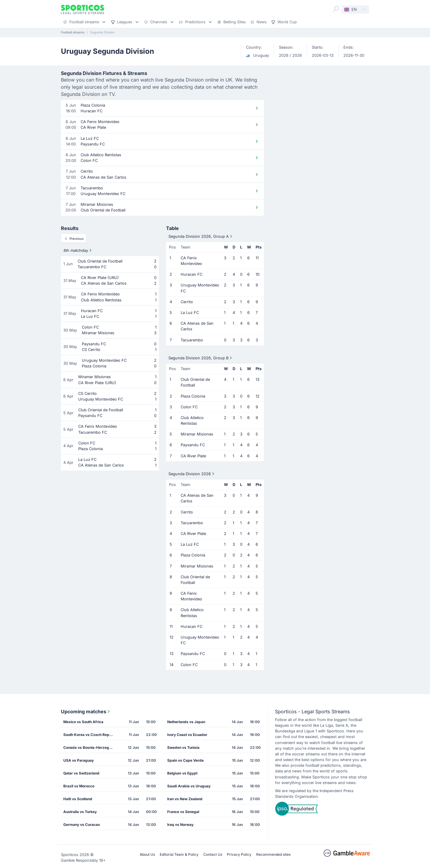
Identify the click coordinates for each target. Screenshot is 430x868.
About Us (147, 854)
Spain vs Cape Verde (185, 760)
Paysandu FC (193, 445)
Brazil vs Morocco (79, 786)
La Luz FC (190, 313)
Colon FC (189, 407)
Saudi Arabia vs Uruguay (189, 786)
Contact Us (213, 854)
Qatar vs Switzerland (81, 773)
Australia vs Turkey (80, 812)
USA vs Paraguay (79, 760)
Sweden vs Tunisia (183, 747)
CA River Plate (193, 456)
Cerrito (187, 302)
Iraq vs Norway (180, 825)
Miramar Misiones (197, 434)
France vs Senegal (183, 812)
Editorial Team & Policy (179, 854)
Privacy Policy (239, 854)
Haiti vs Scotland (78, 799)
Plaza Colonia (193, 396)
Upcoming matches (86, 711)
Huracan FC (192, 274)
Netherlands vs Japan (186, 722)
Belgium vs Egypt (182, 773)
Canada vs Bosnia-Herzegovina (90, 747)
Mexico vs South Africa (83, 722)
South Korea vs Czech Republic (90, 735)
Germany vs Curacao (82, 825)
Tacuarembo (192, 340)
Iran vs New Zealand (185, 799)
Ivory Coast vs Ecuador (187, 735)
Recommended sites (273, 854)
